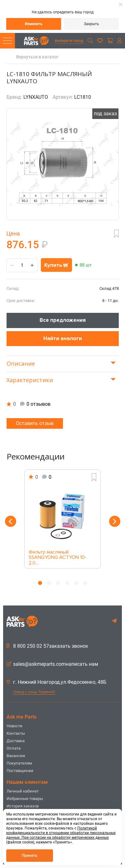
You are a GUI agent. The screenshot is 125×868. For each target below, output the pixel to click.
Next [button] (115, 521)
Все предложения (63, 320)
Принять (30, 856)
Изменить (34, 24)
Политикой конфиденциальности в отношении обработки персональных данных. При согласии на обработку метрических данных (61, 833)
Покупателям (19, 763)
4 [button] (67, 583)
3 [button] (58, 583)
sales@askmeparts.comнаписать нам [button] (52, 664)
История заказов (23, 806)
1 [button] (40, 583)
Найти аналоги (63, 338)
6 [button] (85, 583)
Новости (14, 726)
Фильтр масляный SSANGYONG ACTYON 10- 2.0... (58, 556)
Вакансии (16, 756)
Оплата (14, 748)
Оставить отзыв (35, 423)
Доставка (16, 741)
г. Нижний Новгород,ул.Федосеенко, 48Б (56, 682)
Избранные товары (25, 799)
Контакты (16, 733)
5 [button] (76, 583)
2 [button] (49, 583)
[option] (63, 519)
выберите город (69, 41)
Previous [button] (11, 521)
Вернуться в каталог (37, 57)
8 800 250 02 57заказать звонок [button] (47, 646)
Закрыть (91, 24)
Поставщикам (20, 771)
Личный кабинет (23, 791)
